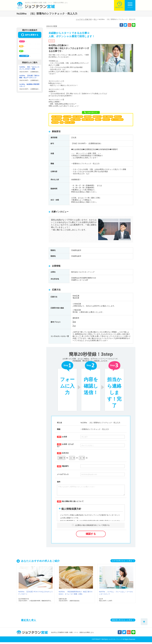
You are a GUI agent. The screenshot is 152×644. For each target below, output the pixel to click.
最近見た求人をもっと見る (122, 622)
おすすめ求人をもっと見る (122, 562)
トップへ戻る (144, 622)
